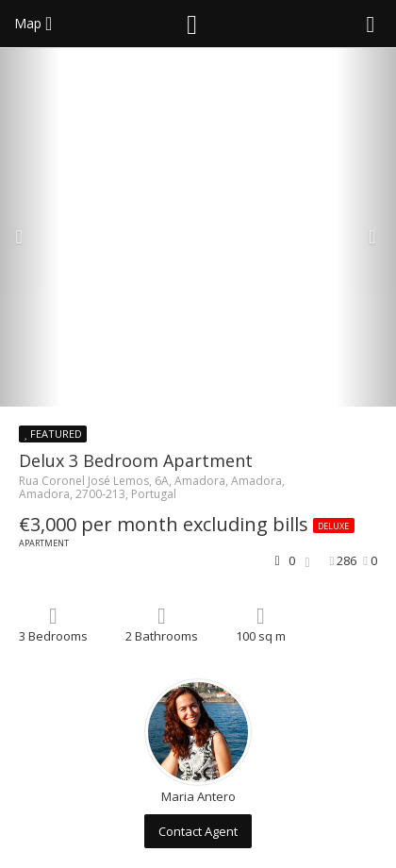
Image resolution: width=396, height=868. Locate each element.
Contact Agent (198, 831)
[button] (30, 227)
